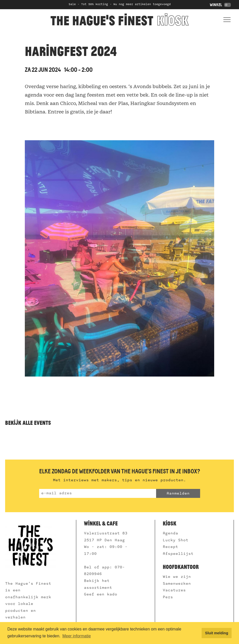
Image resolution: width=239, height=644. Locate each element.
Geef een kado (101, 594)
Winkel (220, 5)
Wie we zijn (178, 577)
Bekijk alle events (28, 423)
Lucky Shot (176, 540)
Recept (170, 547)
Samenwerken (178, 584)
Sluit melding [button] (216, 633)
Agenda (170, 533)
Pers (169, 597)
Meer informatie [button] (77, 636)
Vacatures (176, 590)
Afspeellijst (179, 554)
